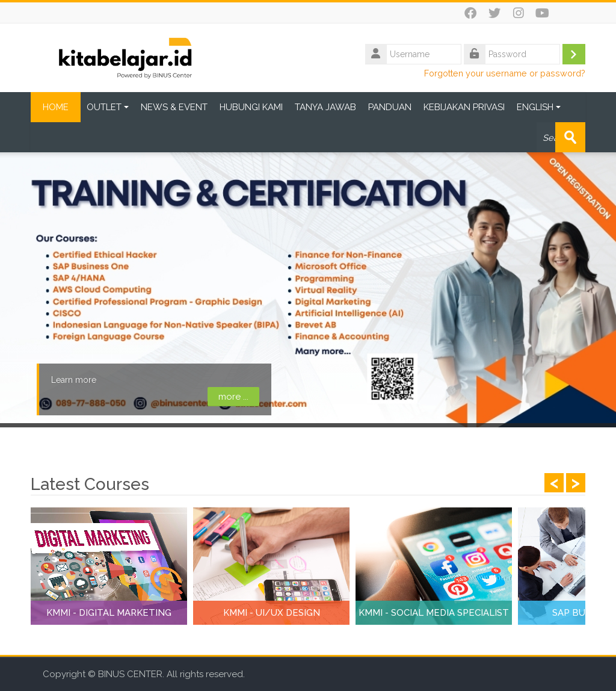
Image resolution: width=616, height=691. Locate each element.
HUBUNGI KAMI (251, 107)
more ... (233, 397)
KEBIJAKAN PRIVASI (464, 107)
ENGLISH (539, 107)
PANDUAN (390, 107)
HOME (56, 107)
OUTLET (108, 107)
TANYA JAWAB (325, 107)
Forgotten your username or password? (505, 73)
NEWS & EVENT (174, 107)
